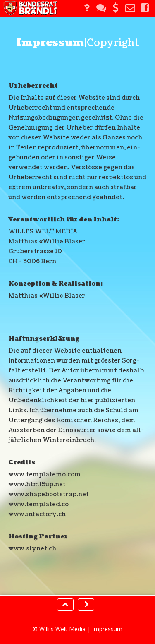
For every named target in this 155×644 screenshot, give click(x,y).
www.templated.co (38, 504)
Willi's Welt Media (62, 629)
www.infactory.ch (37, 514)
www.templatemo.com (44, 475)
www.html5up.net (37, 484)
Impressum (107, 629)
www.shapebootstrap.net (49, 494)
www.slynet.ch (32, 549)
